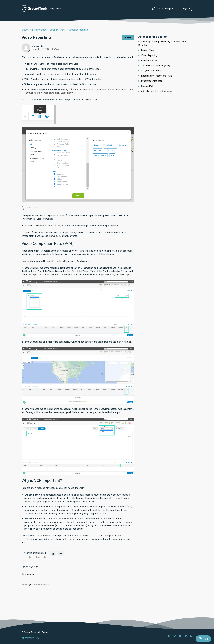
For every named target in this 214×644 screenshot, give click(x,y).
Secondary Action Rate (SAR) (156, 66)
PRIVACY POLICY (30, 638)
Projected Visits (149, 60)
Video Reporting (149, 55)
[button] (153, 9)
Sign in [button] (186, 8)
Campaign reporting (78, 30)
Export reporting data (152, 81)
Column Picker (148, 86)
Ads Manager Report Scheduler (157, 91)
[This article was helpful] (53, 554)
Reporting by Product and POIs (157, 76)
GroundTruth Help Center (34, 30)
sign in (30, 584)
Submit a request (166, 8)
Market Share (148, 50)
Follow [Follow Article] (128, 37)
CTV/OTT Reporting (151, 71)
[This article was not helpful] (61, 554)
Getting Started (57, 30)
